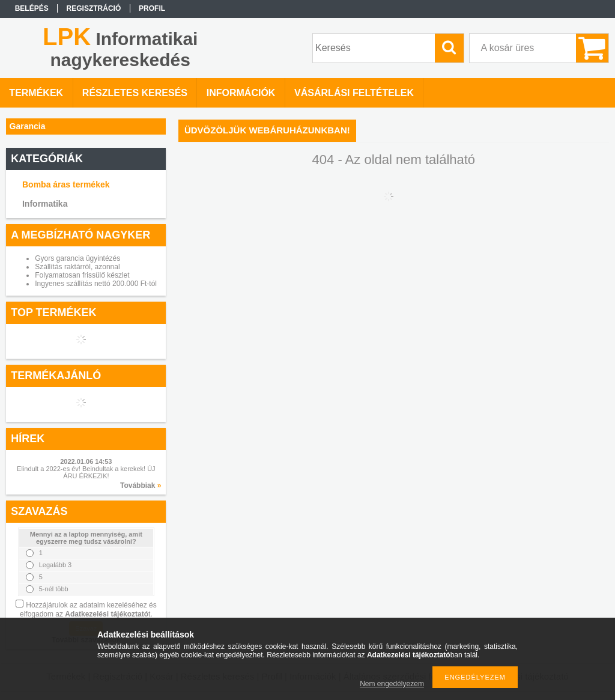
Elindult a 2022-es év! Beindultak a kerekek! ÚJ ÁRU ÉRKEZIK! (86, 472)
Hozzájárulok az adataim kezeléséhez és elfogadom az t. (88, 610)
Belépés (32, 8)
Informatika (45, 204)
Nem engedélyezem (392, 684)
